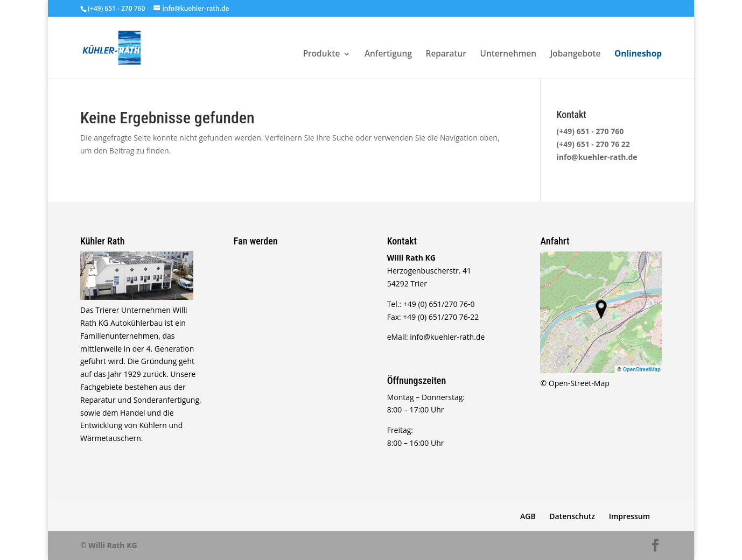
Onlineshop (638, 55)
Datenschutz (572, 516)
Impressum (629, 516)
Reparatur (446, 55)
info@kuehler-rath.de (597, 157)
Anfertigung (388, 55)
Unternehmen (509, 55)
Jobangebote (576, 55)
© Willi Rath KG (109, 545)
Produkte (322, 55)
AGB (528, 516)
